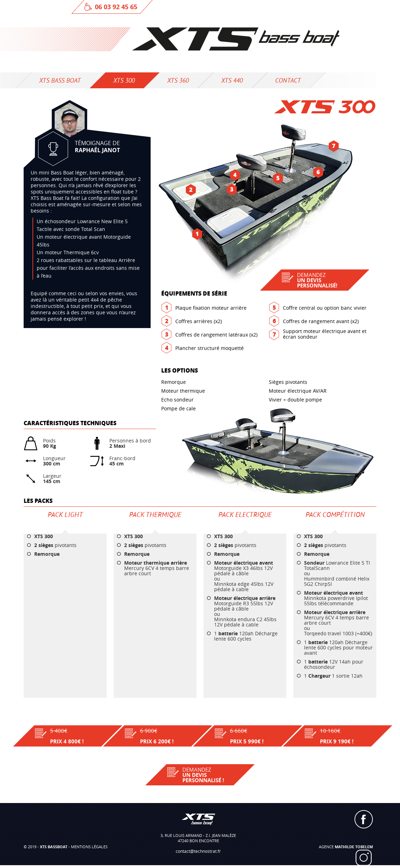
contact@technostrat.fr (198, 851)
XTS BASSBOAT (54, 847)
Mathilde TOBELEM (354, 847)
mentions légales (89, 847)
